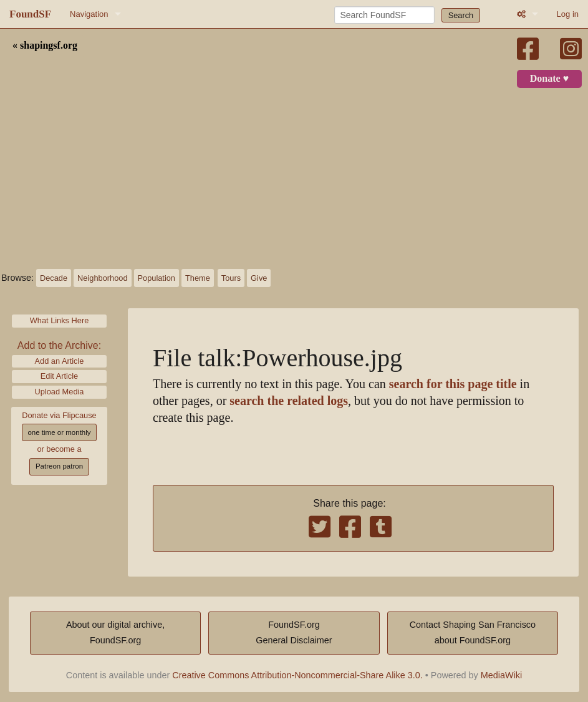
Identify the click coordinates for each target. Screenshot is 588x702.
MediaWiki (501, 675)
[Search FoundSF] (384, 15)
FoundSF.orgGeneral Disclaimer (294, 633)
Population (157, 278)
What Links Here (60, 320)
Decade (54, 278)
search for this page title (453, 384)
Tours (231, 278)
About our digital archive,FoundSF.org (115, 633)
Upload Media (60, 392)
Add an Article (60, 361)
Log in (568, 14)
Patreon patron (59, 466)
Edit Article (59, 376)
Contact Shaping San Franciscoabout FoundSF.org (473, 633)
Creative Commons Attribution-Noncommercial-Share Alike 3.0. (297, 675)
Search (461, 15)
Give (259, 278)
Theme (198, 278)
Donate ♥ (549, 79)
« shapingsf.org (45, 46)
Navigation (89, 14)
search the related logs (289, 401)
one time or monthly (59, 432)
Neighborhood (102, 278)
